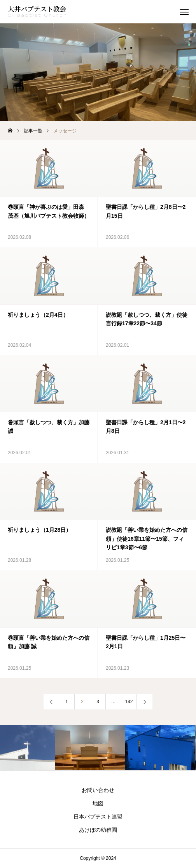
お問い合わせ (98, 790)
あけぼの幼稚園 (98, 830)
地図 (98, 803)
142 (129, 702)
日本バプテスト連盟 (98, 817)
